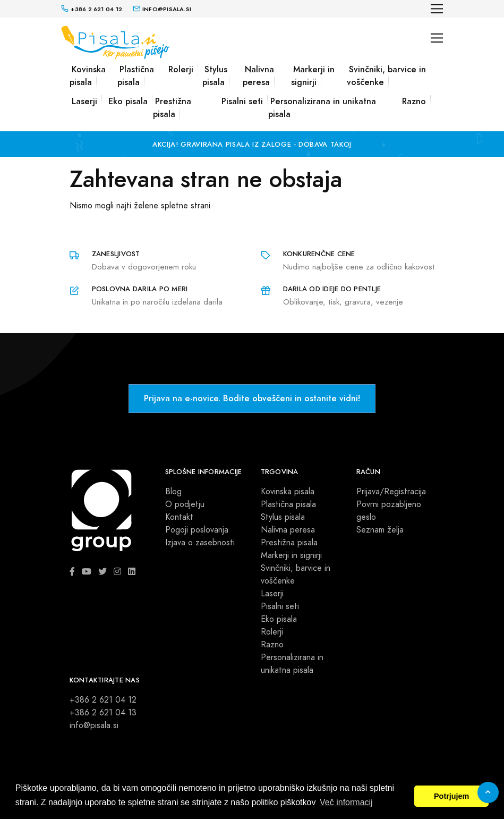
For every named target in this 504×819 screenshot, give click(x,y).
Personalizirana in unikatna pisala (322, 108)
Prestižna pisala (172, 108)
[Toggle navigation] (437, 9)
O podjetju (185, 504)
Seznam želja (380, 530)
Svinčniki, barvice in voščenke (386, 76)
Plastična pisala (136, 76)
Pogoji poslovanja (197, 530)
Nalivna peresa (258, 76)
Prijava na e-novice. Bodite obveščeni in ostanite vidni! (252, 398)
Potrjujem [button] (451, 796)
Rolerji (181, 69)
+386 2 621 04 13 (103, 713)
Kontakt (179, 517)
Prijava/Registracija (391, 492)
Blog (173, 492)
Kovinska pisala (88, 76)
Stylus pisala (215, 76)
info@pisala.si (94, 725)
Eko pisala (128, 101)
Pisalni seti (242, 101)
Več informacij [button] (346, 802)
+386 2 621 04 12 (103, 700)
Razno (414, 101)
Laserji (84, 101)
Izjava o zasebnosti (200, 543)
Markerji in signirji (313, 76)
